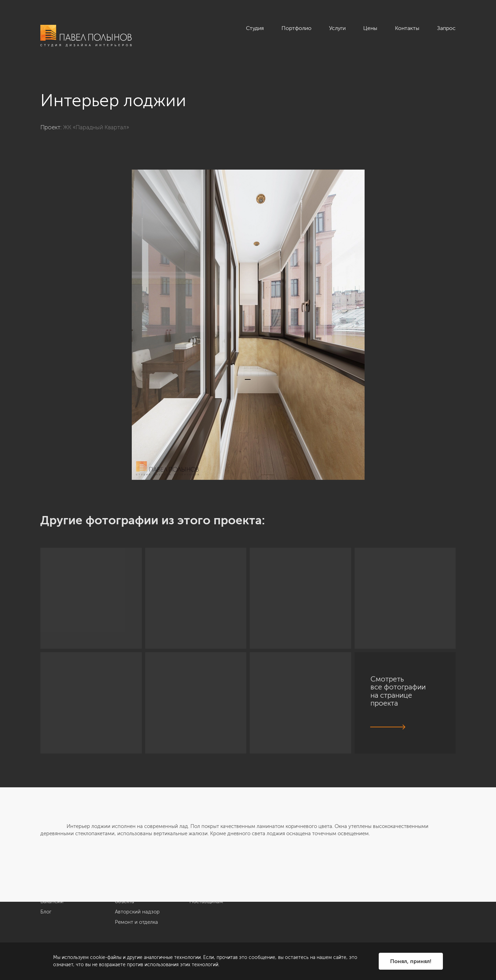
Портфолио (296, 28)
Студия (255, 28)
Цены (370, 28)
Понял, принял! (411, 961)
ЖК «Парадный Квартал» (96, 127)
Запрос (446, 28)
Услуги (337, 28)
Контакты (407, 28)
